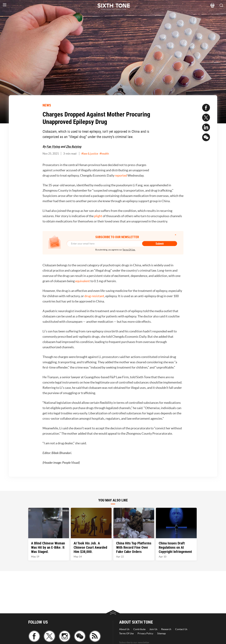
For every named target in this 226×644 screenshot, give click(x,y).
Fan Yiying (53, 146)
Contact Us (181, 629)
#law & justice (90, 154)
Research (166, 629)
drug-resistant (94, 296)
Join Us (153, 629)
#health (104, 154)
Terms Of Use (126, 633)
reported (121, 175)
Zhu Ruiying (74, 146)
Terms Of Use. (129, 250)
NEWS (47, 105)
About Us (124, 629)
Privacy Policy (145, 633)
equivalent (83, 281)
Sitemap (161, 633)
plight (98, 216)
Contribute (139, 629)
